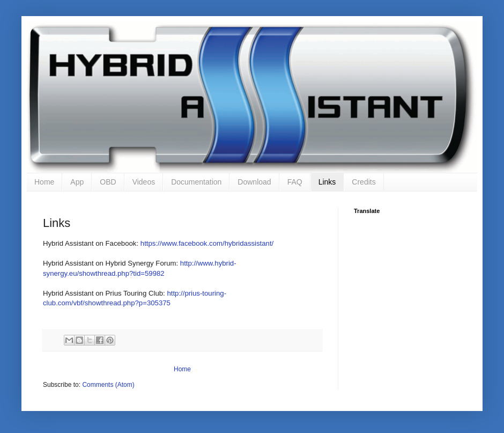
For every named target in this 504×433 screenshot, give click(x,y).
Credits (364, 182)
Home (44, 182)
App (77, 182)
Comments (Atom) (108, 385)
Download (254, 182)
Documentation (196, 182)
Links (327, 182)
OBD (108, 182)
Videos (144, 182)
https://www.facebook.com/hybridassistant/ (207, 243)
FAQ (295, 182)
